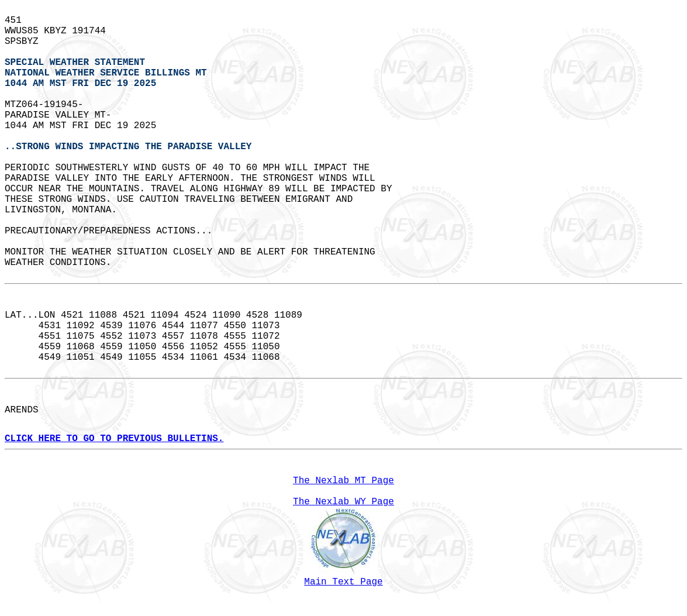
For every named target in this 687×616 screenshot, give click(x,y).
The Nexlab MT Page (343, 481)
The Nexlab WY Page (343, 502)
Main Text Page (343, 582)
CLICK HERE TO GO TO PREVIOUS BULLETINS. (114, 439)
